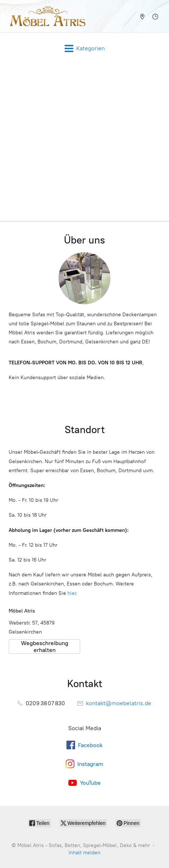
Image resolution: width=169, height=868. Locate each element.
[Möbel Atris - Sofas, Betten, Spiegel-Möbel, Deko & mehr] (45, 16)
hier (72, 593)
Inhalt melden (84, 853)
